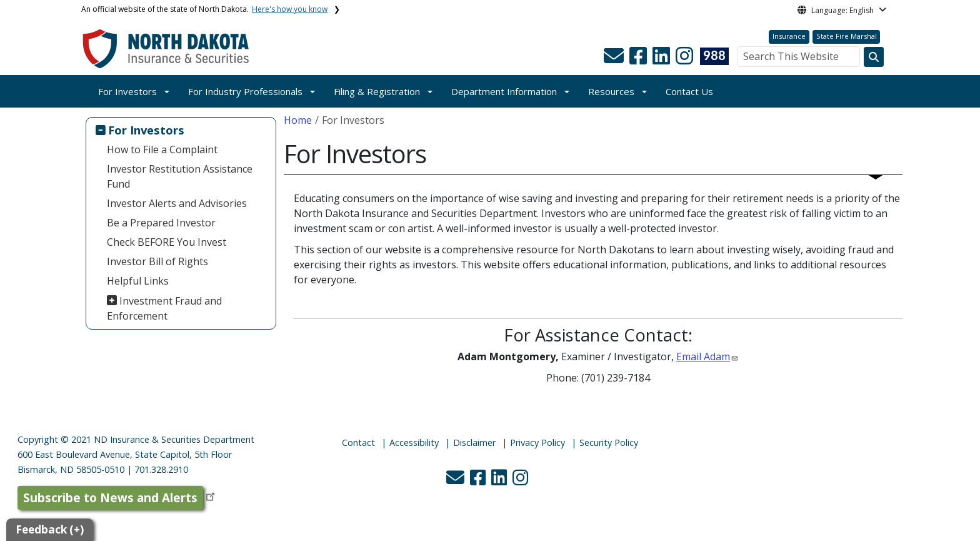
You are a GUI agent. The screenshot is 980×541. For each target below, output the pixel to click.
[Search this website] (874, 57)
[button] (615, 59)
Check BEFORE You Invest (167, 242)
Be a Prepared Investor (161, 223)
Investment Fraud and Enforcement (165, 308)
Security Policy (609, 442)
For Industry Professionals (245, 91)
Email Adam (703, 356)
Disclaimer (474, 442)
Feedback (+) (50, 529)
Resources (611, 91)
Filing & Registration (377, 91)
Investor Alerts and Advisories (177, 203)
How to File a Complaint (162, 149)
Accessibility (414, 442)
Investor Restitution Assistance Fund (180, 176)
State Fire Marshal (847, 36)
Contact (358, 442)
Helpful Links (138, 281)
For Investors (127, 91)
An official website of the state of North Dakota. (204, 9)
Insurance (789, 36)
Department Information (504, 91)
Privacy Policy (537, 442)
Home (298, 120)
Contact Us (689, 91)
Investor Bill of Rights (157, 261)
